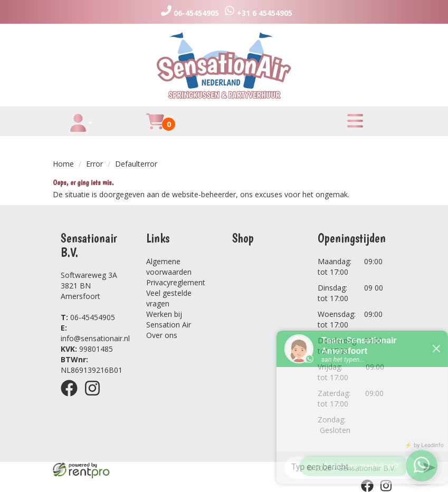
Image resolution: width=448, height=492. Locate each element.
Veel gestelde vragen (169, 298)
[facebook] (72, 398)
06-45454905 (88, 317)
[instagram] (96, 398)
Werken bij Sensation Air (169, 319)
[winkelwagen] (155, 127)
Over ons (162, 335)
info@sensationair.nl (95, 333)
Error (94, 164)
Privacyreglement (176, 282)
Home (63, 164)
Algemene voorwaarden (169, 267)
